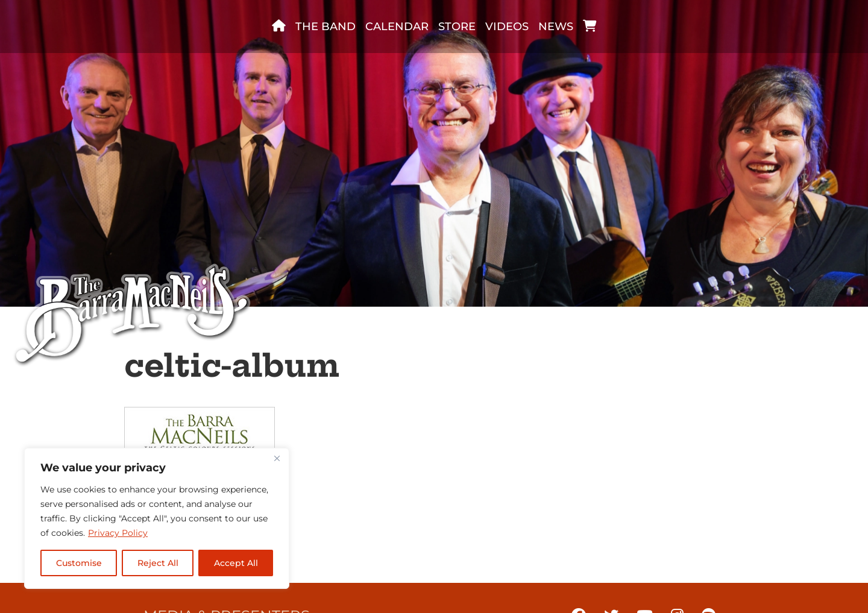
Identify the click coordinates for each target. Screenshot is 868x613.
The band (325, 27)
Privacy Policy (118, 533)
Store (457, 27)
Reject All (158, 563)
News (556, 27)
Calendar (397, 27)
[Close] (277, 458)
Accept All (236, 563)
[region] (157, 518)
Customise (79, 563)
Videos (507, 27)
